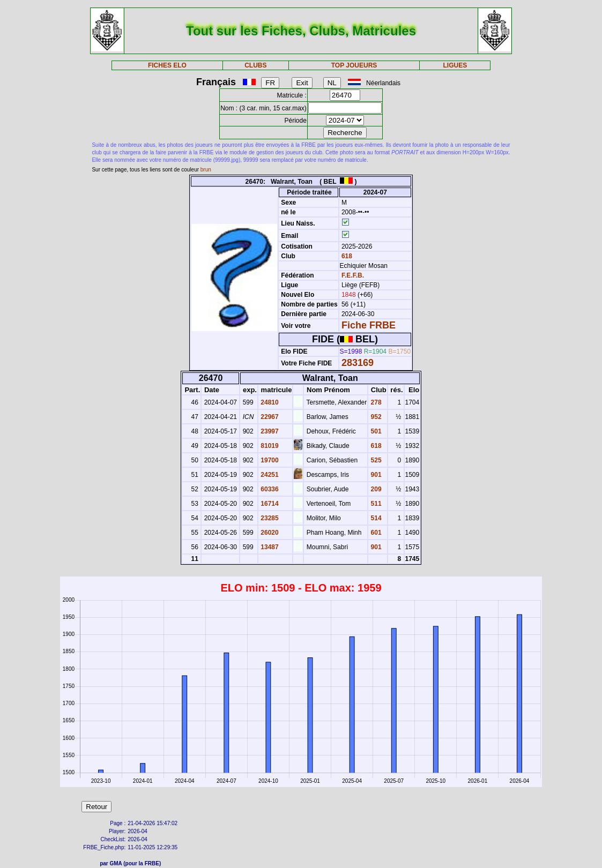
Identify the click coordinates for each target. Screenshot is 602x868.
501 (375, 431)
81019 (269, 446)
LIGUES (455, 65)
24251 (269, 475)
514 (375, 518)
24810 (269, 402)
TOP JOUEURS (354, 65)
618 (346, 256)
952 (375, 417)
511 (375, 504)
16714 (269, 504)
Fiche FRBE (369, 325)
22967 (269, 417)
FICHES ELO (167, 65)
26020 (269, 533)
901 (375, 475)
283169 (358, 363)
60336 (269, 489)
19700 (269, 460)
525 (375, 460)
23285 (269, 518)
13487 (269, 547)
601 (375, 533)
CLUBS (255, 65)
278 (375, 402)
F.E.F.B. (353, 275)
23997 (269, 431)
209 (375, 489)
